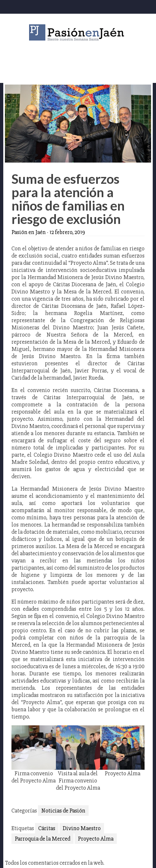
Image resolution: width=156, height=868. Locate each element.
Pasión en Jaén (78, 32)
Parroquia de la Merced (43, 839)
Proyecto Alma (96, 839)
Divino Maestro (82, 828)
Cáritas (47, 828)
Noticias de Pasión (63, 811)
